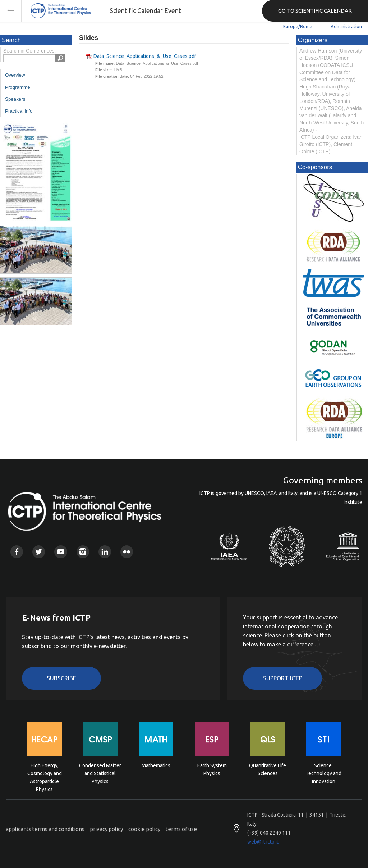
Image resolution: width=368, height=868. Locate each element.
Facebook (17, 552)
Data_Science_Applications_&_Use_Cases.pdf (145, 56)
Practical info (19, 111)
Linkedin (105, 552)
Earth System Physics (212, 769)
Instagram (83, 552)
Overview (15, 75)
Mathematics (156, 765)
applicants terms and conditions (45, 829)
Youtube (61, 552)
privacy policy (106, 829)
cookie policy (144, 829)
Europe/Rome (298, 26)
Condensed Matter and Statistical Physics (100, 773)
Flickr (127, 552)
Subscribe (61, 678)
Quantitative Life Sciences (268, 769)
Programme (18, 87)
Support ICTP (283, 678)
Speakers (15, 99)
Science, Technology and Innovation (323, 773)
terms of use (181, 829)
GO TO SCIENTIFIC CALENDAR (315, 11)
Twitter (39, 552)
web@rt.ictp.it (263, 842)
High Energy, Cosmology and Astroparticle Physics (45, 773)
